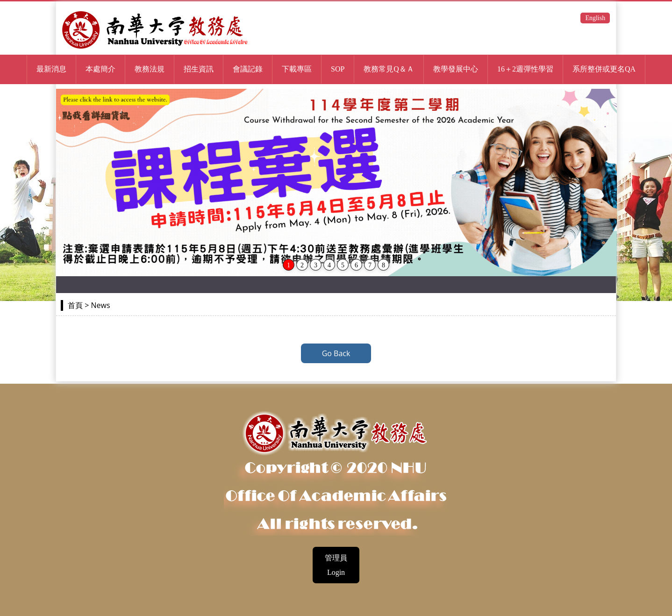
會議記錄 (248, 69)
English (595, 18)
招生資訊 (199, 69)
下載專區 (297, 69)
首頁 (75, 305)
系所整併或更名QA (604, 69)
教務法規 (150, 69)
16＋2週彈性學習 (525, 69)
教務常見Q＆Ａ (389, 69)
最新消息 (51, 69)
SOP (338, 69)
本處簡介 (100, 69)
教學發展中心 (456, 69)
